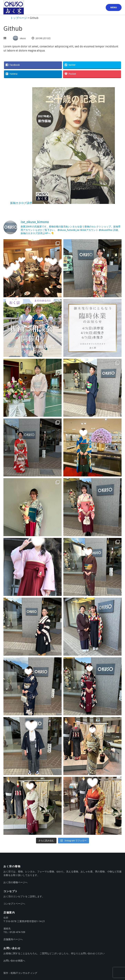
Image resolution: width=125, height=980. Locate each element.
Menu (114, 7)
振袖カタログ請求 (62, 203)
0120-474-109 (17, 932)
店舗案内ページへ (13, 939)
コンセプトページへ (14, 904)
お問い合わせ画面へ (14, 961)
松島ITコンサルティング (24, 973)
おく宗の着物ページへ (15, 882)
